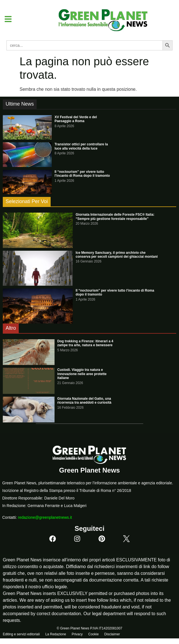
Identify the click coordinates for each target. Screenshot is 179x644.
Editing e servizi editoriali (21, 634)
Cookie (93, 634)
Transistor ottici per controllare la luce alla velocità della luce (81, 146)
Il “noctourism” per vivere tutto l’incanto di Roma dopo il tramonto (82, 174)
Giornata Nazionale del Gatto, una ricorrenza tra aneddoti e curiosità (84, 401)
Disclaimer (112, 634)
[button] (6, 19)
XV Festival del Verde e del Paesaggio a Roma (76, 119)
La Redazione (56, 634)
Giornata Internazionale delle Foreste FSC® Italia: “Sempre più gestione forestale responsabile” (115, 217)
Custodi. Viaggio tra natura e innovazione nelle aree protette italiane (82, 374)
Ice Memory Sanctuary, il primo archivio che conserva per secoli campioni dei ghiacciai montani (116, 255)
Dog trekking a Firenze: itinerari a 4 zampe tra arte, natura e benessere (85, 343)
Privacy (77, 634)
